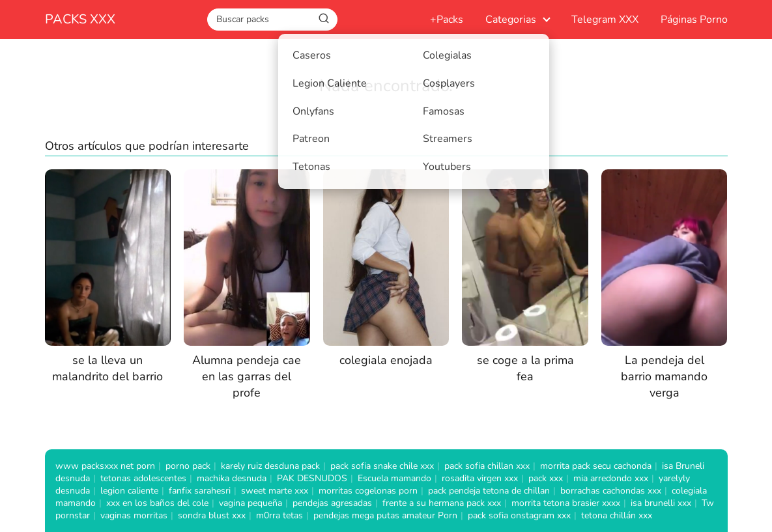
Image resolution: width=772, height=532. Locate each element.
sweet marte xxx (275, 491)
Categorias (511, 20)
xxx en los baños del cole (157, 503)
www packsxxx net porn (105, 466)
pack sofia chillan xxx (487, 466)
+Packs (447, 20)
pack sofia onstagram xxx (519, 515)
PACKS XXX (80, 19)
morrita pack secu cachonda (596, 466)
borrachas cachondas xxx (611, 491)
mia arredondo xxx (611, 478)
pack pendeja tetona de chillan (489, 491)
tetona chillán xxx (617, 515)
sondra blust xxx (212, 515)
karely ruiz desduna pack (270, 466)
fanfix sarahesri (200, 491)
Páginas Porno (694, 20)
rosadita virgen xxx (480, 478)
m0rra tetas (279, 515)
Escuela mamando (394, 478)
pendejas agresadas (332, 503)
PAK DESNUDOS (312, 478)
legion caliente (129, 491)
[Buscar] (324, 19)
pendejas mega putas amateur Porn (385, 515)
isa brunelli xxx (661, 503)
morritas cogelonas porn (368, 491)
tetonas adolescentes (143, 478)
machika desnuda (232, 478)
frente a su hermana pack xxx (442, 503)
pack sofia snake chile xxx (382, 466)
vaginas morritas (134, 515)
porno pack (188, 466)
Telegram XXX (605, 20)
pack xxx (546, 478)
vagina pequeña (250, 503)
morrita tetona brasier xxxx (566, 503)
